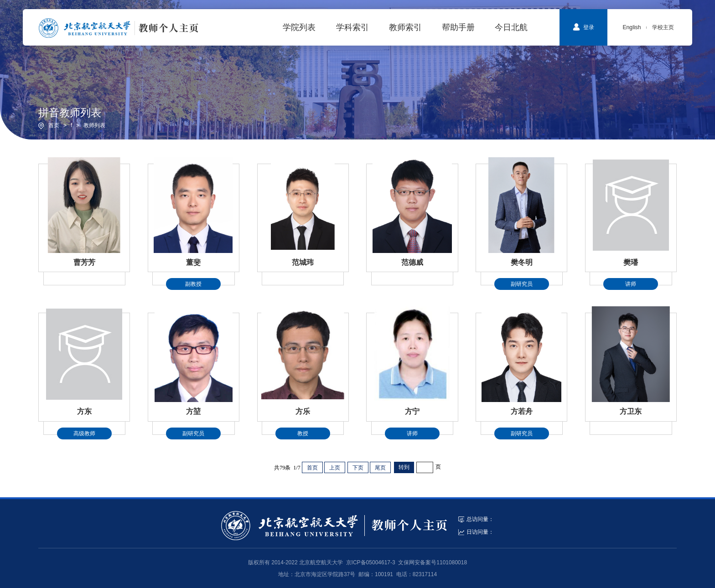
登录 (583, 27)
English (632, 27)
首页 (54, 125)
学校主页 (663, 27)
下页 (358, 468)
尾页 (380, 468)
